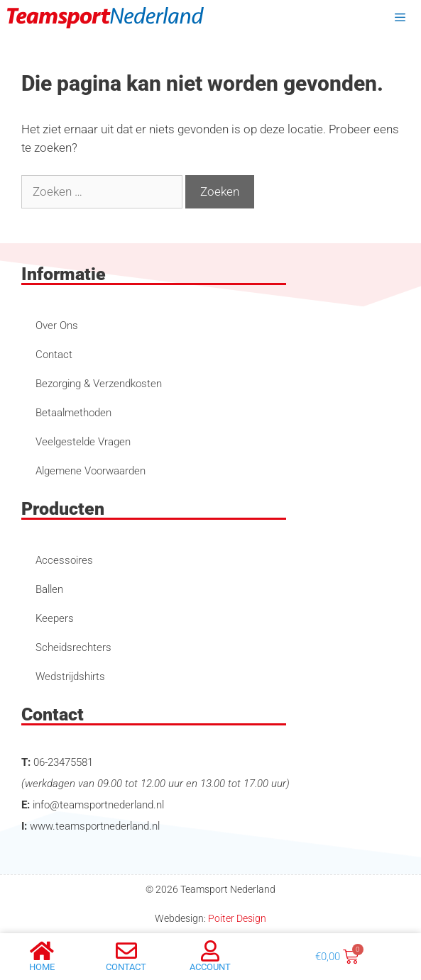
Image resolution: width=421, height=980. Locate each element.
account (210, 967)
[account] (210, 951)
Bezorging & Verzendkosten (99, 384)
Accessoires (64, 560)
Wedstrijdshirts (70, 676)
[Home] (42, 951)
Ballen (49, 589)
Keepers (55, 618)
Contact (54, 355)
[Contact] (126, 951)
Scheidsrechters (73, 647)
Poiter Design (237, 918)
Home (42, 967)
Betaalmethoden (73, 413)
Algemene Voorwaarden (91, 471)
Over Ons (57, 325)
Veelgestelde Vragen (83, 442)
